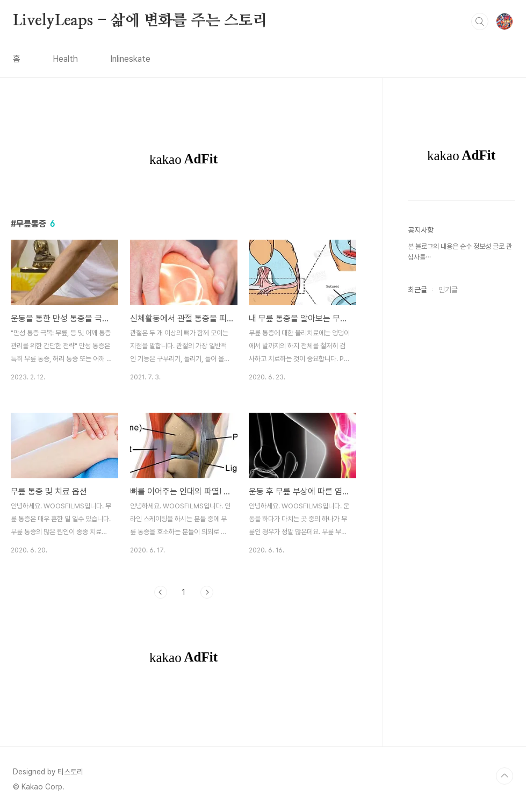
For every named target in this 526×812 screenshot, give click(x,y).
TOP (505, 776)
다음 (207, 592)
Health (65, 59)
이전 (161, 592)
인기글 (448, 290)
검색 (480, 21)
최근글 (417, 290)
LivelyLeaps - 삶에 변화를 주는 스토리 (140, 21)
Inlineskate (130, 59)
